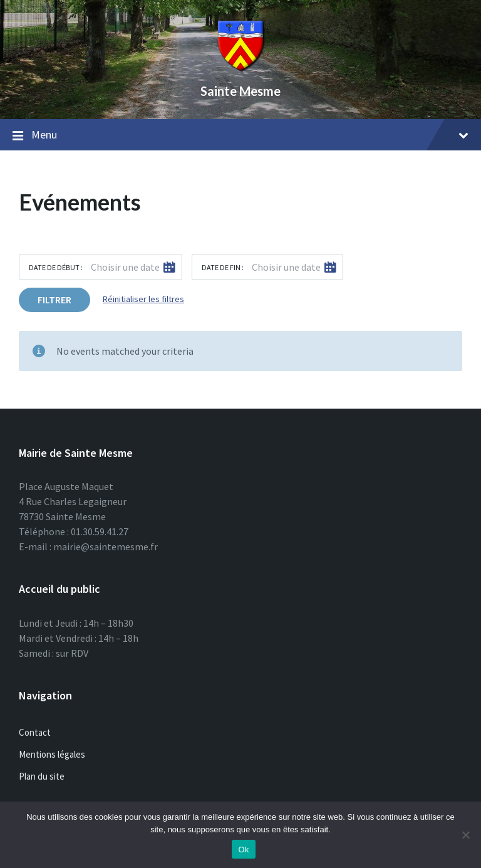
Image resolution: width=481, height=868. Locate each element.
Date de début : (56, 267)
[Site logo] (240, 69)
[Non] (465, 835)
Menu (240, 135)
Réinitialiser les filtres (143, 299)
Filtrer (54, 300)
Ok (243, 850)
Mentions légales (52, 754)
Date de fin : (223, 267)
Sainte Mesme (240, 91)
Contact (35, 732)
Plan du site (42, 776)
